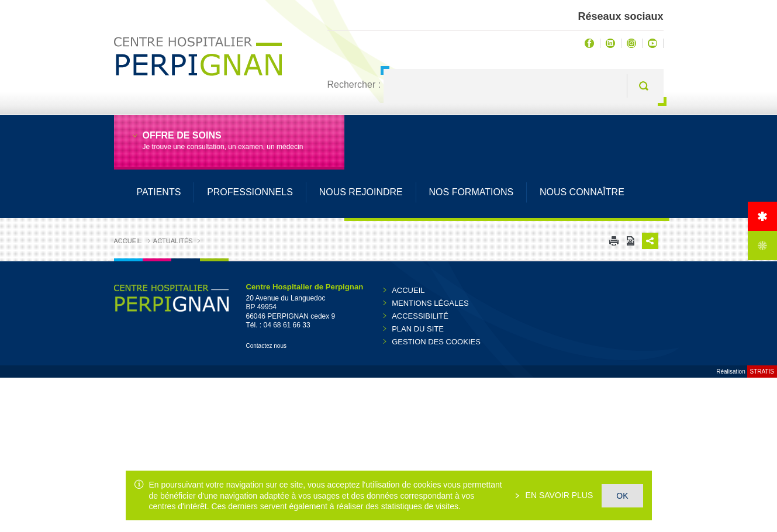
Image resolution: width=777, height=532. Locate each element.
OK (622, 496)
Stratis (762, 372)
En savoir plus (558, 495)
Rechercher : (354, 84)
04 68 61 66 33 (287, 325)
